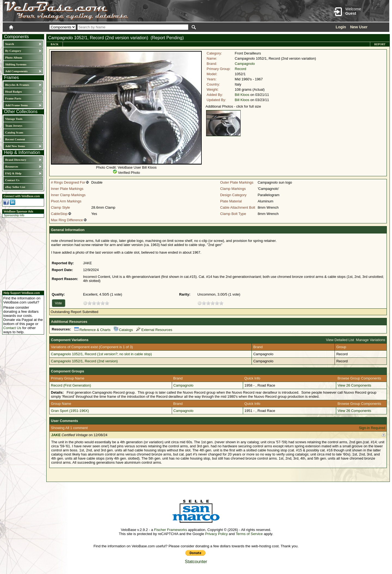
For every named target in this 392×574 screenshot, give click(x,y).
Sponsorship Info (14, 215)
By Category (13, 51)
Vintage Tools (14, 119)
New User (359, 27)
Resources (12, 166)
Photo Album (14, 57)
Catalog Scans (14, 132)
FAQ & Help (13, 173)
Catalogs (123, 330)
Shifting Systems (16, 64)
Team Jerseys (14, 126)
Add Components (16, 71)
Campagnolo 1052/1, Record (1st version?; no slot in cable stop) (101, 354)
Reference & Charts (92, 330)
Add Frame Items (16, 105)
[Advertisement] (22, 253)
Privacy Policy (217, 534)
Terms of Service (249, 534)
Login (341, 27)
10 (107, 303)
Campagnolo (245, 64)
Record (240, 69)
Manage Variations (371, 340)
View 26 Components (354, 385)
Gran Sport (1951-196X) (70, 411)
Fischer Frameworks (171, 530)
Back (55, 44)
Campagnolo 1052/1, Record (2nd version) (84, 361)
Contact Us (12, 180)
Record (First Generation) (71, 385)
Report (380, 44)
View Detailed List (340, 340)
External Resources (154, 330)
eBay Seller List (15, 187)
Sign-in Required (372, 428)
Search (10, 44)
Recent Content (15, 139)
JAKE (56, 435)
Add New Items (15, 146)
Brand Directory (16, 160)
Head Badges (13, 92)
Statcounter (196, 562)
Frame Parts (13, 98)
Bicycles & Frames (18, 85)
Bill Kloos (242, 95)
